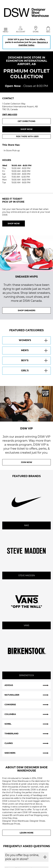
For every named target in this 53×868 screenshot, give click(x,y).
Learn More (26, 833)
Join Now (26, 462)
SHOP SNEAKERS (27, 310)
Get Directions (34, 121)
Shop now (26, 129)
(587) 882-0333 (10, 115)
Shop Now (14, 224)
